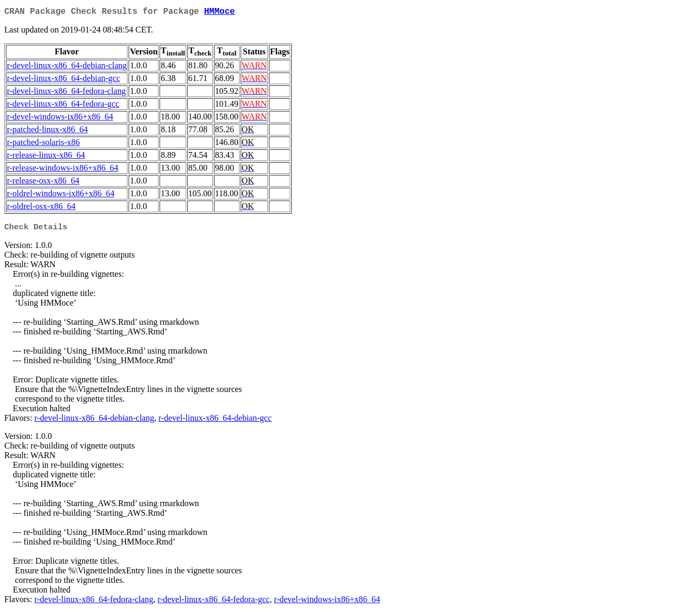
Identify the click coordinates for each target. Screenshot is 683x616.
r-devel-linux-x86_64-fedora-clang (66, 93)
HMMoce (219, 13)
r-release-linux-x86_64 (46, 157)
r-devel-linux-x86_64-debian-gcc (63, 80)
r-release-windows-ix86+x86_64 (63, 170)
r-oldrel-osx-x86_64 (41, 208)
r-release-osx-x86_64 (43, 183)
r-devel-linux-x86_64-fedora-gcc (63, 106)
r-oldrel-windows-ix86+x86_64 (61, 195)
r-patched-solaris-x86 (43, 144)
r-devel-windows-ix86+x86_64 (60, 119)
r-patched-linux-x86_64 (47, 131)
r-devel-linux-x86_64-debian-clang (67, 67)
